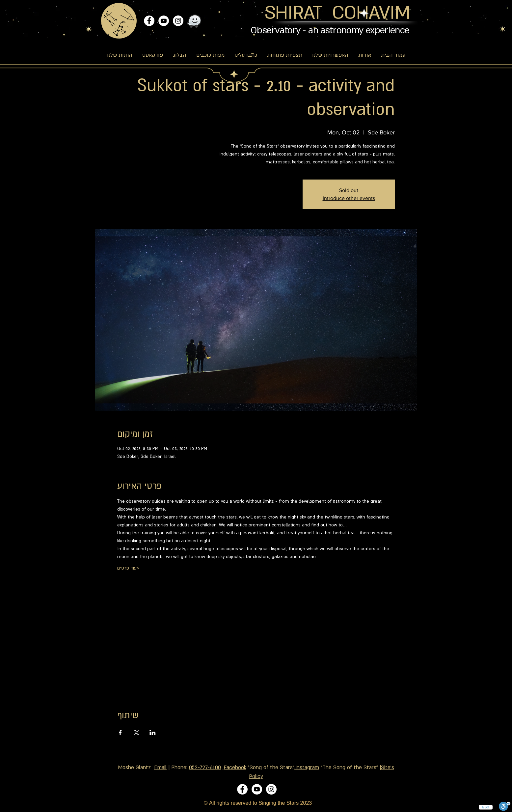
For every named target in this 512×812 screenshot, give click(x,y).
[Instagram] (178, 21)
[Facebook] (149, 21)
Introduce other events (349, 198)
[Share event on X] (136, 733)
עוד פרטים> (128, 568)
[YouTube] (164, 21)
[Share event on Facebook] (120, 733)
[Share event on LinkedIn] (153, 733)
